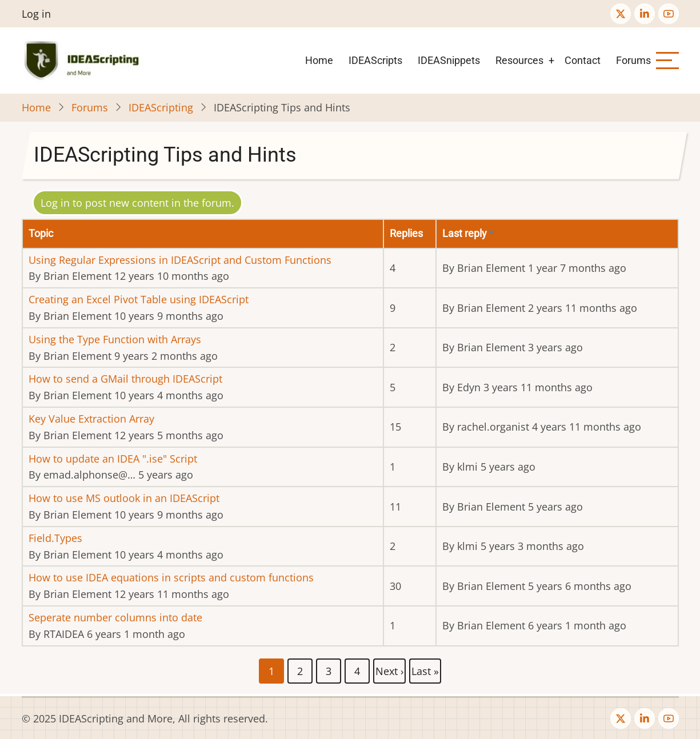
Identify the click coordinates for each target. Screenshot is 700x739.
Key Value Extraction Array (91, 419)
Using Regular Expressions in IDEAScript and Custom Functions (180, 260)
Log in (36, 14)
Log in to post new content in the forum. (137, 203)
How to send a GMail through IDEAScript (125, 379)
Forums (633, 60)
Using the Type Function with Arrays (115, 339)
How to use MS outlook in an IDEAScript (124, 498)
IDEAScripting (161, 107)
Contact (583, 60)
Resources (519, 60)
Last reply (469, 233)
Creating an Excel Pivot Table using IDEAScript (139, 299)
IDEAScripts (375, 60)
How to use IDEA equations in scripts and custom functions (171, 577)
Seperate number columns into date (115, 617)
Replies (406, 233)
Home (319, 60)
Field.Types (55, 538)
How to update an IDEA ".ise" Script (113, 459)
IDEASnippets (449, 60)
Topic (41, 233)
